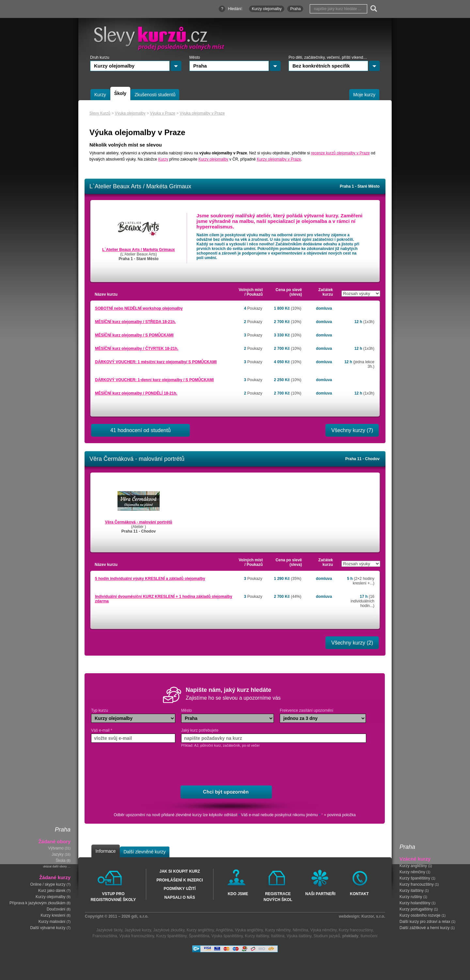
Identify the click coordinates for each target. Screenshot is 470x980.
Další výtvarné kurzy (48, 928)
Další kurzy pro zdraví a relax (425, 922)
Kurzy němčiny (412, 872)
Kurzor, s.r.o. (373, 916)
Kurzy (163, 159)
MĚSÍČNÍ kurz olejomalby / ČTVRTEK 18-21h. (137, 349)
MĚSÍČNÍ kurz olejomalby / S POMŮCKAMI (134, 335)
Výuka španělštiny (227, 936)
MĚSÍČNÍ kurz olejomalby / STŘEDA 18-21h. (135, 322)
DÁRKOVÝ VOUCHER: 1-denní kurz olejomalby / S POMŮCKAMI (154, 380)
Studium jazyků (327, 936)
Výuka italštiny (299, 936)
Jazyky (58, 854)
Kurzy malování (52, 922)
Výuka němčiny (323, 930)
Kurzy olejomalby (50, 897)
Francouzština (105, 936)
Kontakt (359, 894)
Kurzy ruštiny (411, 897)
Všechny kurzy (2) (352, 643)
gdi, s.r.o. (140, 916)
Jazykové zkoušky (169, 930)
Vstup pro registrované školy (113, 896)
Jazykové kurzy (138, 930)
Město (187, 710)
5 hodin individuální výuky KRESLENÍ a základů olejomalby (150, 579)
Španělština (199, 936)
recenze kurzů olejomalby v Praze (340, 153)
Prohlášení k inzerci (180, 880)
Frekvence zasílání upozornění (306, 710)
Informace (105, 851)
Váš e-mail (102, 730)
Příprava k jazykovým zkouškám (37, 903)
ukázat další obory (55, 866)
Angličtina (224, 930)
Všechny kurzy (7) (352, 430)
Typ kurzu (100, 710)
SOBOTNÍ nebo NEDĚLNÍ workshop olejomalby (139, 308)
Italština (278, 936)
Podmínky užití (180, 889)
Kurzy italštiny (412, 891)
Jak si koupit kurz (180, 871)
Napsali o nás (180, 897)
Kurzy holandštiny (415, 903)
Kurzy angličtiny (413, 866)
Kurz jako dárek (52, 891)
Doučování (56, 909)
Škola (60, 861)
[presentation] (232, 767)
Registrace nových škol (278, 896)
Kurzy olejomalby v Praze (279, 159)
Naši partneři (320, 894)
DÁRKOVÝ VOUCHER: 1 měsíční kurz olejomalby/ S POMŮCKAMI (156, 362)
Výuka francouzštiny (137, 936)
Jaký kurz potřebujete (200, 730)
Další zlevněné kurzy (144, 852)
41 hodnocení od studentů (141, 430)
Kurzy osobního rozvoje (420, 915)
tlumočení (369, 936)
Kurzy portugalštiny (416, 909)
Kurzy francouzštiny (417, 884)
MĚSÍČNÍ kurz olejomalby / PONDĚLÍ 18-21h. (136, 393)
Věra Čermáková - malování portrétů (138, 522)
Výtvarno (56, 848)
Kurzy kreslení (53, 915)
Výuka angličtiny (249, 930)
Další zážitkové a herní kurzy (424, 928)
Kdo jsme (238, 894)
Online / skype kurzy (48, 884)
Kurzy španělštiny (415, 878)
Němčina (300, 930)
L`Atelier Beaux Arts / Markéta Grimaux (138, 250)
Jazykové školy (109, 930)
